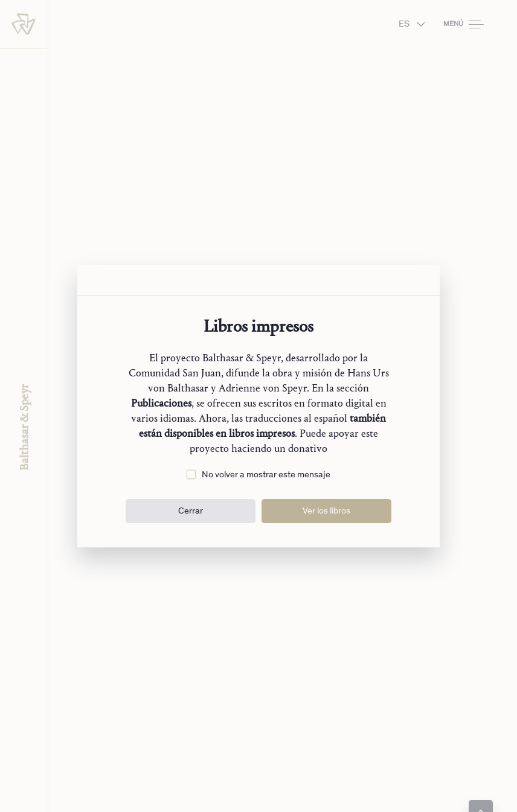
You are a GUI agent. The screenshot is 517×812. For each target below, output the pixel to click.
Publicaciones (161, 403)
